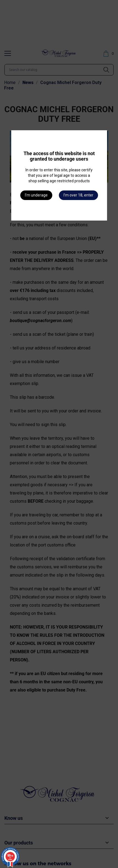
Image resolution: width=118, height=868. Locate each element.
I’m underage (36, 195)
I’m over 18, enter (78, 195)
